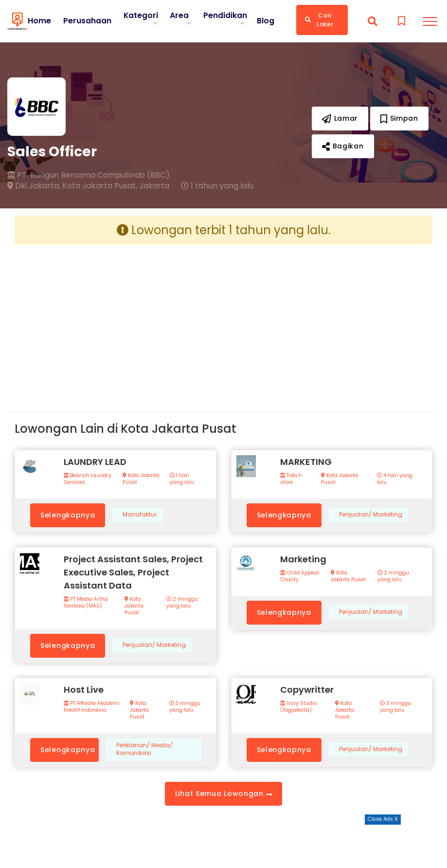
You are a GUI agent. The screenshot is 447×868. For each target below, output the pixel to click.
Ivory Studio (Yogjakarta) (298, 707)
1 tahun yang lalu (217, 186)
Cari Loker (319, 20)
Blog (266, 21)
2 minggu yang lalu (182, 603)
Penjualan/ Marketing (371, 515)
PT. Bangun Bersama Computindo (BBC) (89, 175)
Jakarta (154, 186)
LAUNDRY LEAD (95, 462)
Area (179, 15)
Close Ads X (383, 819)
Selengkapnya (68, 515)
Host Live (84, 690)
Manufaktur (140, 515)
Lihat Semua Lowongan (223, 794)
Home (39, 21)
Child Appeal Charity (300, 576)
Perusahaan (87, 21)
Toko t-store (292, 479)
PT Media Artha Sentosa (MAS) (86, 603)
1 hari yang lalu (182, 479)
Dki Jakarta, (34, 186)
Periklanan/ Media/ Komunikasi (144, 749)
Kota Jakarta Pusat (141, 479)
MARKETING (306, 462)
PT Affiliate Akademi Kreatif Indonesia (92, 707)
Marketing (303, 559)
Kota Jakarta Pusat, (100, 186)
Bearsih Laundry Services (88, 479)
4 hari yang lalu (395, 479)
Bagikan (343, 146)
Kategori (141, 15)
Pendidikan (225, 15)
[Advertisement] (116, 320)
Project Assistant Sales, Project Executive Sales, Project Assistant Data (133, 572)
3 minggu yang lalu (185, 707)
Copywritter (307, 690)
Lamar (340, 118)
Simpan (399, 118)
